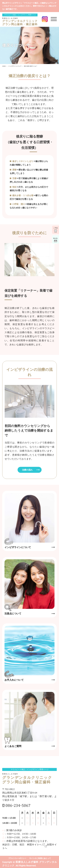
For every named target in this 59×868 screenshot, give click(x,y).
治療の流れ (27, 470)
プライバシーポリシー (17, 858)
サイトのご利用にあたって (40, 858)
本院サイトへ (34, 844)
